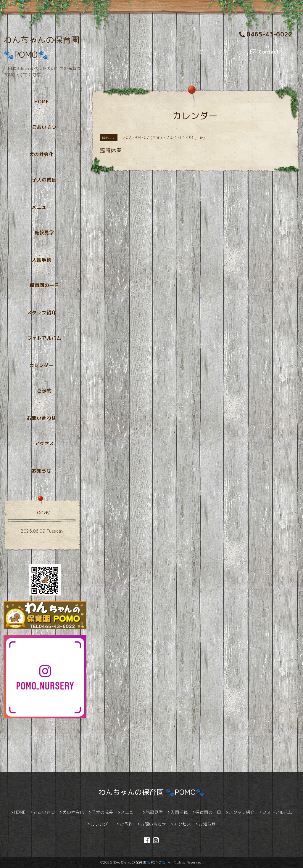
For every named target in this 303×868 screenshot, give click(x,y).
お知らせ (41, 471)
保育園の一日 (44, 285)
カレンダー (42, 365)
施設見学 (44, 233)
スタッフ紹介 (42, 313)
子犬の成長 (44, 180)
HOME (41, 102)
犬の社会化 (42, 154)
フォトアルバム (44, 338)
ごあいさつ (44, 127)
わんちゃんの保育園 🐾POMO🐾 (152, 792)
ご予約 (44, 391)
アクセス (44, 443)
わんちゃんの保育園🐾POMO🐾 (140, 862)
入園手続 (41, 260)
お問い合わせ (42, 418)
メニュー (41, 207)
